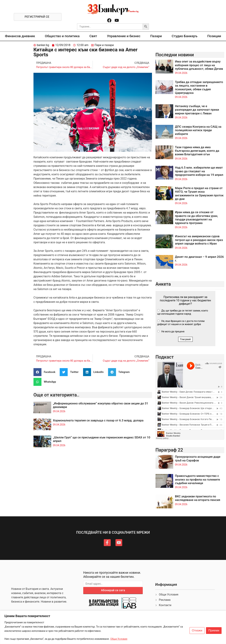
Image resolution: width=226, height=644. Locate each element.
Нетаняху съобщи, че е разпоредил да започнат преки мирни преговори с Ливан (197, 110)
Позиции (214, 36)
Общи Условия (119, 639)
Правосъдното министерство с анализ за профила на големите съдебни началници (197, 479)
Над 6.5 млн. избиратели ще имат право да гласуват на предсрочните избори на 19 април (199, 171)
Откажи (197, 631)
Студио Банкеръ (184, 36)
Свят (93, 36)
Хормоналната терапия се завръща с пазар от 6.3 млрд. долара (98, 420)
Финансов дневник (20, 36)
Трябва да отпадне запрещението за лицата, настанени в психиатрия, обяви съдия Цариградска (199, 87)
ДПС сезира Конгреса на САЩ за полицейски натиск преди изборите (198, 130)
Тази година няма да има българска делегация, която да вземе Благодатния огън (197, 151)
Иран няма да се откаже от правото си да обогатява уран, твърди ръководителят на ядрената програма (197, 218)
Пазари (156, 36)
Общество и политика (62, 36)
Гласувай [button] (185, 339)
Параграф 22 (169, 450)
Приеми (214, 631)
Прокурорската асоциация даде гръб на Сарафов (198, 458)
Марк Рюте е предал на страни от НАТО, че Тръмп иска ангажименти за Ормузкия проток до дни (199, 193)
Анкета (163, 284)
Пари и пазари (104, 45)
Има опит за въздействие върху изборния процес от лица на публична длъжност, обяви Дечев (199, 65)
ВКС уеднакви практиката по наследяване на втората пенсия (198, 498)
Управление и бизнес (124, 36)
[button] (46, 372)
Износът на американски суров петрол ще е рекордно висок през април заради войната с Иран (199, 240)
